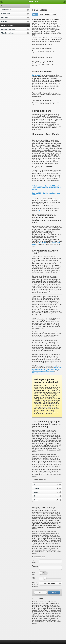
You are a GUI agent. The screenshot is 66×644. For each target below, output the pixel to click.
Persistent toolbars (8, 29)
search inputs (45, 377)
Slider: (34, 588)
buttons (35, 381)
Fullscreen (36, 79)
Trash (46, 509)
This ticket (42, 250)
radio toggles (55, 377)
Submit (54, 602)
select (52, 379)
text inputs (36, 377)
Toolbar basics (6, 10)
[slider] (40, 583)
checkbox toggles (38, 379)
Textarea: (35, 576)
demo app (58, 376)
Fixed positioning (7, 25)
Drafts (46, 501)
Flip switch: (35, 583)
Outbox (46, 498)
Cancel (40, 602)
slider (47, 379)
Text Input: (34, 571)
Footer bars (5, 18)
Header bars (6, 14)
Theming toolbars (7, 33)
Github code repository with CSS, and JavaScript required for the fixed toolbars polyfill (47, 194)
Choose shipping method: (35, 595)
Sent (46, 505)
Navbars (4, 21)
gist (39, 217)
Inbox (46, 494)
